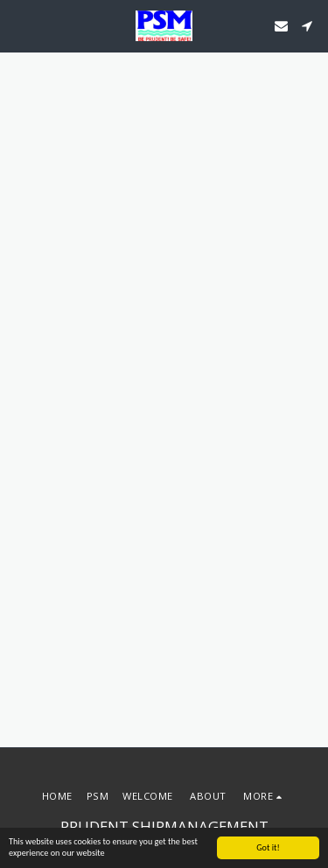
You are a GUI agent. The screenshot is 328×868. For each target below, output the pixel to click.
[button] (19, 25)
